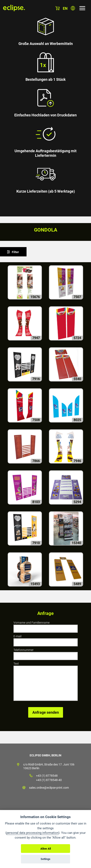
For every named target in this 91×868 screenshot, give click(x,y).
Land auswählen (73, 8)
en (65, 8)
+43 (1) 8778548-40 (49, 780)
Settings (45, 859)
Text (16, 664)
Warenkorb (58, 8)
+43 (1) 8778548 (47, 776)
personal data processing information (32, 833)
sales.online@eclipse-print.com (49, 788)
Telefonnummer (24, 650)
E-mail (17, 636)
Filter (15, 252)
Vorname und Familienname (32, 623)
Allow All (46, 849)
